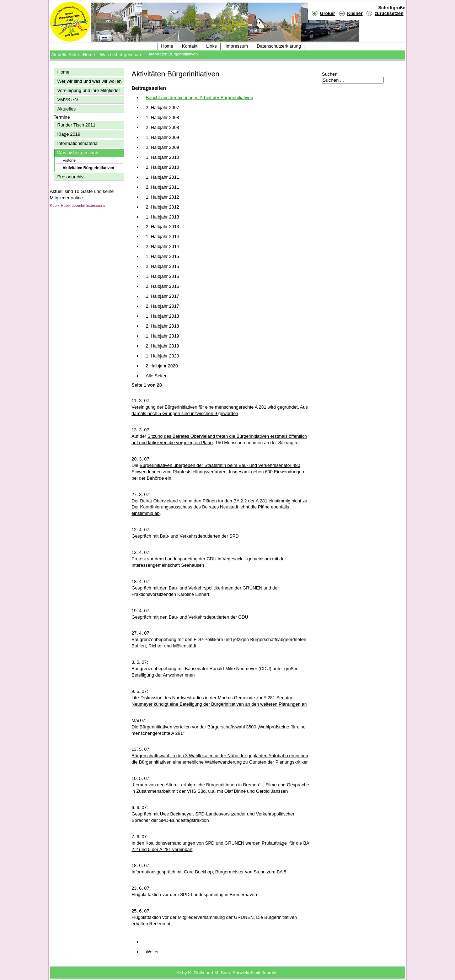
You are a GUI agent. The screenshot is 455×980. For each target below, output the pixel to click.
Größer (323, 13)
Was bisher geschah (120, 55)
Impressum (237, 46)
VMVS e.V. (68, 100)
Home (167, 46)
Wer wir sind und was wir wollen (89, 81)
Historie (69, 160)
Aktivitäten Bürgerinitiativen (88, 168)
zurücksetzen (389, 13)
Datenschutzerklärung (279, 46)
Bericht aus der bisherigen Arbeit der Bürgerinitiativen (199, 98)
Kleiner (351, 13)
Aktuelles (66, 109)
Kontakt (190, 46)
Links (212, 46)
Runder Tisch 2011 (76, 125)
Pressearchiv (70, 177)
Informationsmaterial (78, 143)
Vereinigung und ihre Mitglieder (89, 90)
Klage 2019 (69, 134)
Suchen (330, 74)
